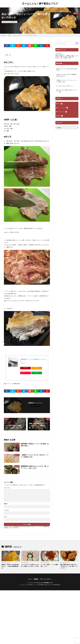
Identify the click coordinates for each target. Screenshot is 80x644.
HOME (4, 35)
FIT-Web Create (43, 585)
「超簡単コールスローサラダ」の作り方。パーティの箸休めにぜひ (35, 456)
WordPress (57, 585)
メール (6, 510)
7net (37, 373)
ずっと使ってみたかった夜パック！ (65, 86)
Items (60, 104)
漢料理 (14, 22)
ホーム (29, 579)
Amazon (37, 368)
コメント (7, 488)
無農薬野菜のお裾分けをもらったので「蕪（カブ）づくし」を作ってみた (34, 467)
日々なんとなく (62, 112)
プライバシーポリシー (46, 579)
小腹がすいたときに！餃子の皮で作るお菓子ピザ (67, 70)
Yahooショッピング (26, 373)
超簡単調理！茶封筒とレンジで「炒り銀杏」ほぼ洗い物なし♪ (35, 445)
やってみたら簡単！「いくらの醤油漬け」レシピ (49, 565)
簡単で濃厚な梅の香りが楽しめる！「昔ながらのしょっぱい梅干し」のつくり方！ (69, 566)
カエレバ (25, 363)
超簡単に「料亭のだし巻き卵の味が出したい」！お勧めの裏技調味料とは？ (10, 566)
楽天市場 (26, 368)
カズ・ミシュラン (63, 108)
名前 (6, 504)
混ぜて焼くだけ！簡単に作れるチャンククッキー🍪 (67, 91)
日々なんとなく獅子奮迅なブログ (40, 4)
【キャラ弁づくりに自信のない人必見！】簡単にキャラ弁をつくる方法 (30, 566)
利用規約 (36, 579)
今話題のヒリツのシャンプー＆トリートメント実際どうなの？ (67, 81)
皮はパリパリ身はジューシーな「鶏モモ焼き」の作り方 (25, 35)
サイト (6, 517)
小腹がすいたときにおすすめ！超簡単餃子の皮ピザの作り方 (67, 75)
